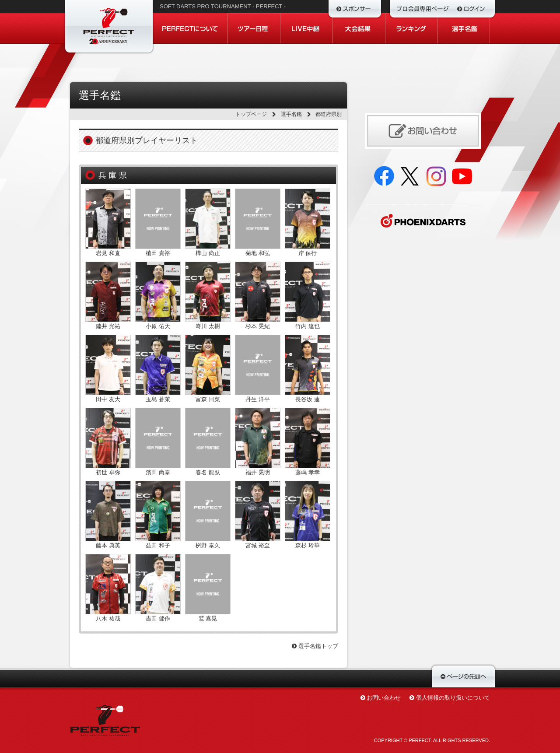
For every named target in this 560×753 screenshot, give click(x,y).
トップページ (251, 114)
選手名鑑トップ (315, 646)
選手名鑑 (291, 114)
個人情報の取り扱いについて (453, 698)
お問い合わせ (384, 698)
